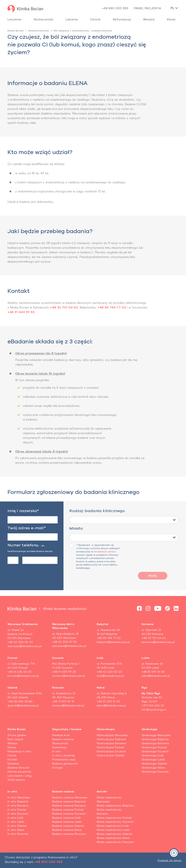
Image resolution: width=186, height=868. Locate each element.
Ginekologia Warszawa (156, 735)
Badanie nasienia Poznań (68, 809)
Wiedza (149, 19)
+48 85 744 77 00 (112, 307)
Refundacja (122, 19)
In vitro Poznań (17, 809)
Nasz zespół (15, 739)
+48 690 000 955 (115, 8)
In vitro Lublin (16, 822)
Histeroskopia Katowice (111, 743)
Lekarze (72, 19)
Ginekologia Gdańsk (154, 763)
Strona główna (17, 735)
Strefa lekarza (16, 780)
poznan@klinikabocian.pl (23, 676)
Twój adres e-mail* (27, 528)
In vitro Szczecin (18, 814)
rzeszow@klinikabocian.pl (68, 705)
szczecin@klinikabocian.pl (68, 676)
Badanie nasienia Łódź (66, 818)
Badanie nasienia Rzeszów (69, 834)
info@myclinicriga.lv (154, 709)
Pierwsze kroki (61, 735)
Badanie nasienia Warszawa (70, 797)
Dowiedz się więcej (169, 860)
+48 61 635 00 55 (20, 672)
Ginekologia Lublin (153, 759)
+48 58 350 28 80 (20, 701)
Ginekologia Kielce (153, 767)
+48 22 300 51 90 (64, 642)
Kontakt (12, 759)
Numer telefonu (30, 548)
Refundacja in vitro (19, 751)
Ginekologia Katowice (155, 743)
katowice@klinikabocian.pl (158, 642)
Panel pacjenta (147, 8)
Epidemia (13, 763)
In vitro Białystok (18, 801)
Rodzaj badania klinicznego (97, 511)
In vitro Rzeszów (18, 834)
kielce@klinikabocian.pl (111, 705)
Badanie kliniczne (18, 767)
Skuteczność (44, 19)
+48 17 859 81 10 (63, 701)
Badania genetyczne (65, 763)
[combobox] (124, 520)
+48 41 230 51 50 (108, 701)
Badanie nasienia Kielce (67, 830)
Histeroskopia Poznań (110, 747)
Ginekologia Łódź (153, 755)
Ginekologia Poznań (154, 747)
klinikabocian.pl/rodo (105, 552)
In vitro (56, 751)
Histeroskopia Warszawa (112, 735)
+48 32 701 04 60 (64, 307)
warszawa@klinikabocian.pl (25, 646)
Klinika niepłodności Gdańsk (114, 834)
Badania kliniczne (39, 31)
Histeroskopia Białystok (111, 739)
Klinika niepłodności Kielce (113, 838)
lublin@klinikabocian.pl (156, 676)
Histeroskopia (106, 729)
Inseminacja (59, 747)
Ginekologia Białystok (155, 739)
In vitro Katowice (18, 805)
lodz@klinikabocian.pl (110, 676)
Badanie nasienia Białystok (69, 801)
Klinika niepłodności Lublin (113, 830)
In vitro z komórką (63, 755)
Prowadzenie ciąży (64, 759)
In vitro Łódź (15, 818)
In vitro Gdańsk (17, 826)
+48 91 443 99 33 (38, 312)
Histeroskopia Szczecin (111, 751)
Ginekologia (149, 729)
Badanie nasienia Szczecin (69, 814)
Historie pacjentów (19, 772)
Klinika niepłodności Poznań (114, 818)
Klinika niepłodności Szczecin (115, 822)
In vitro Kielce (16, 830)
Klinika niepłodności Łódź (113, 826)
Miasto (76, 528)
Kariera (12, 747)
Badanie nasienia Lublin (67, 822)
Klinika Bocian (16, 31)
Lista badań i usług (20, 776)
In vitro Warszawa (19, 797)
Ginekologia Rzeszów (155, 772)
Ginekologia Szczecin (155, 751)
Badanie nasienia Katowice (69, 805)
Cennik (12, 755)
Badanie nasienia (63, 739)
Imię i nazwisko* (23, 511)
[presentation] (153, 559)
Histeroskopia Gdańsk (111, 755)
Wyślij (153, 576)
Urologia (57, 767)
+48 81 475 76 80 (153, 672)
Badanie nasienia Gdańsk (68, 826)
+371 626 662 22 (153, 705)
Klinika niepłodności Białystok (115, 805)
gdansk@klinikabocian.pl (23, 705)
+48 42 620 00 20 (109, 672)
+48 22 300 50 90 (20, 642)
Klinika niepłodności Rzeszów (115, 842)
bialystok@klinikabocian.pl (113, 642)
